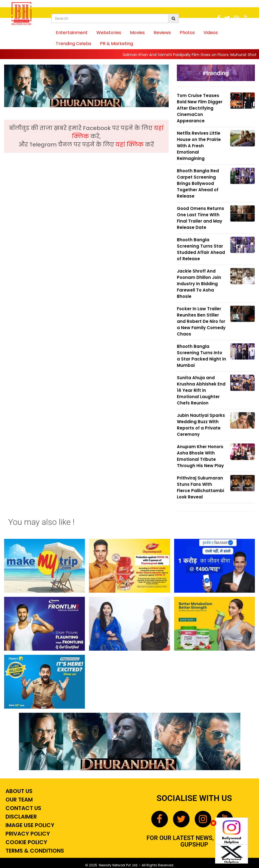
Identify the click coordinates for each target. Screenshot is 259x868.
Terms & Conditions (34, 851)
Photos (187, 33)
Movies (137, 33)
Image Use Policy (29, 825)
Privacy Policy (27, 834)
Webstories (109, 33)
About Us (18, 791)
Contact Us (23, 808)
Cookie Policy (26, 842)
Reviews (162, 33)
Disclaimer (20, 817)
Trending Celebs (73, 44)
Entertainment (72, 33)
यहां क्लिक (130, 145)
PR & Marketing (116, 44)
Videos (211, 33)
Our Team (18, 800)
